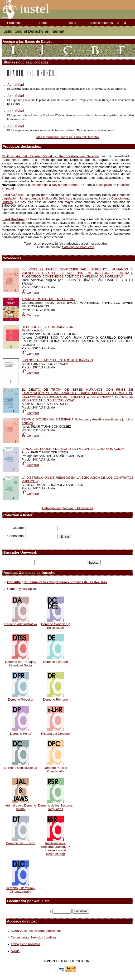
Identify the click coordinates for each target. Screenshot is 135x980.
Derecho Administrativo (21, 622)
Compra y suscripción (22, 589)
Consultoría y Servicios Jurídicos (34, 937)
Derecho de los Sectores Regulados (55, 805)
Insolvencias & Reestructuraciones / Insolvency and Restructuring (55, 847)
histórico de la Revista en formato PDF (58, 185)
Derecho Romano (55, 698)
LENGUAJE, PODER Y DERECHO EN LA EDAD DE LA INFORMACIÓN (73, 449)
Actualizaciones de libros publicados (36, 931)
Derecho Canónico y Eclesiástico (55, 624)
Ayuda (15, 951)
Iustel (72, 23)
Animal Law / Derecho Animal (20, 805)
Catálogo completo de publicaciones (67, 508)
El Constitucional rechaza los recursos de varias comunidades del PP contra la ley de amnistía (66, 89)
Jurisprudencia (30, 198)
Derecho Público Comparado (55, 768)
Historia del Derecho (55, 732)
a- (126, 23)
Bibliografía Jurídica (56, 198)
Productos (14, 23)
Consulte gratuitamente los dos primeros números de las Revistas (57, 582)
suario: (19, 528)
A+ (119, 23)
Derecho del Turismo (21, 841)
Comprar (33, 293)
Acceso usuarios (101, 23)
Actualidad (15, 85)
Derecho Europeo (55, 660)
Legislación (10, 198)
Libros (43, 23)
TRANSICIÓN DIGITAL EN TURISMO (48, 299)
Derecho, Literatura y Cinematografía (20, 888)
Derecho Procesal (21, 698)
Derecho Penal (21, 732)
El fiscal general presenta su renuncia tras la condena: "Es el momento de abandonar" (61, 130)
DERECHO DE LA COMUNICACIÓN (47, 327)
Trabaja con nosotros (26, 944)
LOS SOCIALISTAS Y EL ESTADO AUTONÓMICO (57, 360)
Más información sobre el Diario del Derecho (68, 137)
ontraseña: (16, 536)
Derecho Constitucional (21, 766)
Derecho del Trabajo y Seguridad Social (20, 662)
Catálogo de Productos (78, 247)
